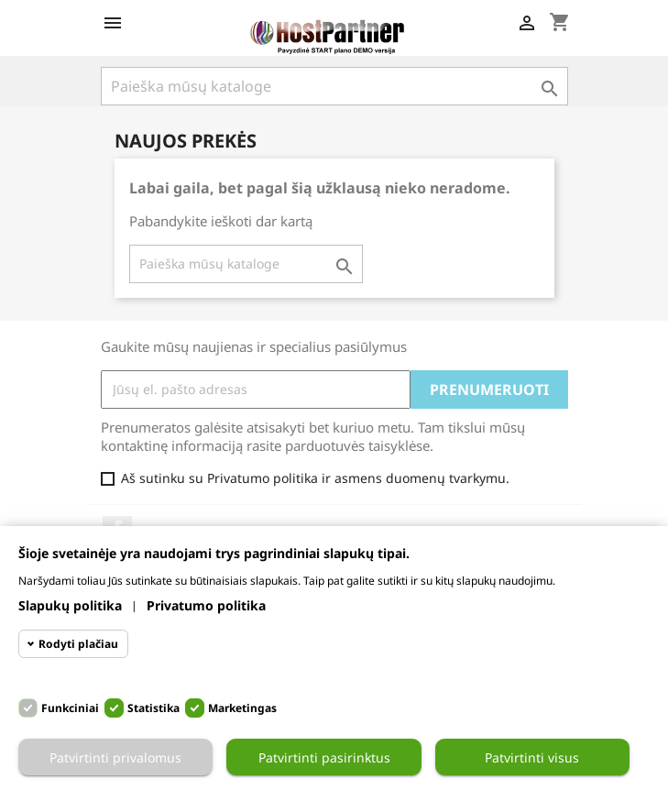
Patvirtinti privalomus (115, 757)
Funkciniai (70, 708)
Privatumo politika (206, 605)
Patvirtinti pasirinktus (324, 757)
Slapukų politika (70, 605)
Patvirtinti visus (532, 757)
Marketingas (242, 708)
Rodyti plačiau (78, 644)
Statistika (153, 708)
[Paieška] (246, 264)
